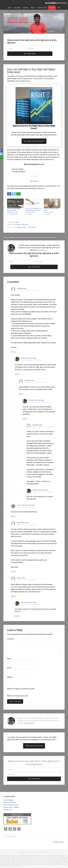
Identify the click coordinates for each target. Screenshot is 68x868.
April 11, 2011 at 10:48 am (27, 576)
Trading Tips (24, 220)
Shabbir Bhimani (56, 3)
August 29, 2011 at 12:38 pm (36, 379)
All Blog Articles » (59, 838)
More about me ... (42, 245)
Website (10, 673)
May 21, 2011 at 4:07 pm (26, 503)
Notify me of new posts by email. (18, 692)
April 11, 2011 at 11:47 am (30, 601)
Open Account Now (34, 742)
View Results (34, 176)
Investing (18, 220)
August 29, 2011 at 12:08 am (28, 287)
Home (5, 233)
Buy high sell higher (19, 167)
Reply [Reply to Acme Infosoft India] (14, 513)
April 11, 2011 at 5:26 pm (26, 521)
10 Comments (32, 222)
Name (10, 655)
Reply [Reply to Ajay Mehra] (14, 568)
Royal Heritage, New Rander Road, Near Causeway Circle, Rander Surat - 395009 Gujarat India (11, 801)
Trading (17, 217)
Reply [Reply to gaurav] (14, 592)
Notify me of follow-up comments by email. (21, 685)
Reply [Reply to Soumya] (14, 348)
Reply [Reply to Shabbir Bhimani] (17, 370)
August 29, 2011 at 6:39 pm (43, 423)
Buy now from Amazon (34, 136)
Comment (11, 635)
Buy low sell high (18, 164)
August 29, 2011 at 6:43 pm (43, 488)
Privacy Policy (15, 862)
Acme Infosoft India (24, 501)
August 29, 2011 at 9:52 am (31, 356)
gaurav (19, 574)
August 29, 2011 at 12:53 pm (39, 398)
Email (9, 664)
